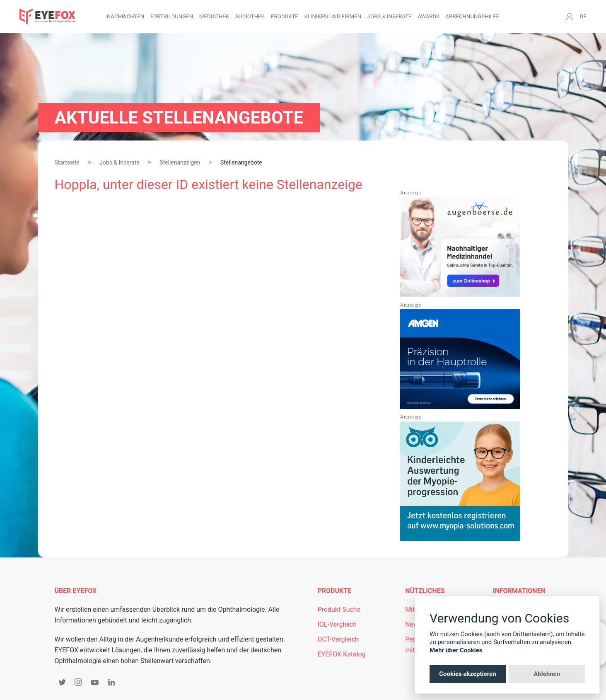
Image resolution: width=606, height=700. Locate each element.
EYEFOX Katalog (342, 654)
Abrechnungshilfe (473, 16)
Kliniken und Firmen (333, 16)
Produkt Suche (339, 609)
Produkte (284, 16)
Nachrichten (126, 16)
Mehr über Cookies (456, 650)
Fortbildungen (172, 16)
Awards (429, 16)
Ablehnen (547, 674)
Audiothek (250, 16)
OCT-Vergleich (338, 639)
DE (583, 16)
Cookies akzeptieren (467, 674)
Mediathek (214, 16)
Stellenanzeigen (180, 162)
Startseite (67, 162)
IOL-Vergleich (337, 624)
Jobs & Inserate (390, 16)
